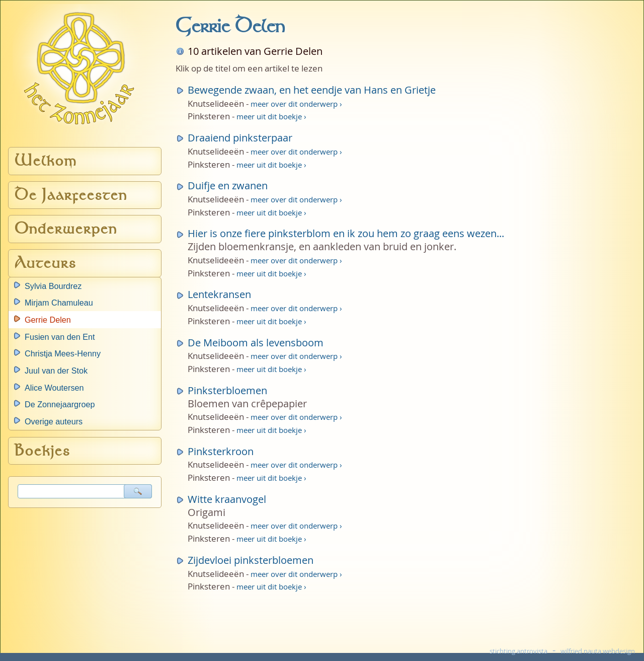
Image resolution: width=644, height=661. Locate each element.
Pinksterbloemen (227, 390)
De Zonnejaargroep (60, 404)
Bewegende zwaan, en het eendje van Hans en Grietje (312, 90)
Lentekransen (219, 294)
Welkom (46, 161)
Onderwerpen (66, 229)
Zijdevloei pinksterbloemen (251, 560)
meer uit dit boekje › (271, 116)
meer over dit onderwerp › (296, 104)
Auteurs (46, 263)
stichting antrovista (518, 651)
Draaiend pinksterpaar (240, 138)
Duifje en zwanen (228, 186)
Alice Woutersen (54, 388)
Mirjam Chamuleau (59, 303)
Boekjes (43, 451)
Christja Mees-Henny (63, 353)
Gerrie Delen (48, 320)
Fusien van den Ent (60, 337)
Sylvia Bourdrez (53, 286)
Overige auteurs (54, 421)
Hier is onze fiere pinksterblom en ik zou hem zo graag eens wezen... (346, 233)
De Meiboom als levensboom (256, 343)
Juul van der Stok (56, 371)
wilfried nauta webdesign (598, 651)
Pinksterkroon (221, 451)
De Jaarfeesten (71, 195)
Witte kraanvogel (227, 499)
